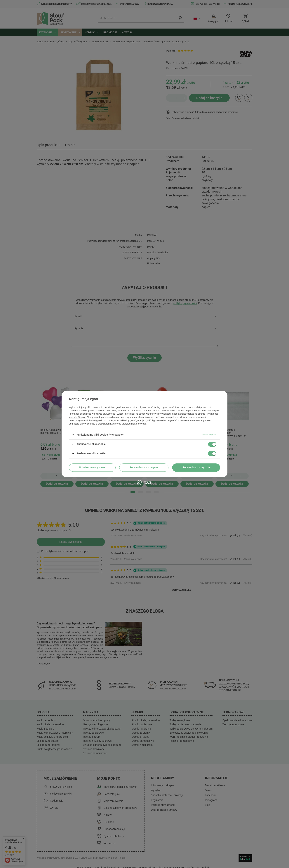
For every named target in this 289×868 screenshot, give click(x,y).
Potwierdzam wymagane (144, 467)
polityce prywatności (105, 414)
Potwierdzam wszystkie (196, 467)
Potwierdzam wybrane (92, 467)
